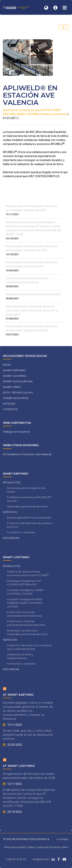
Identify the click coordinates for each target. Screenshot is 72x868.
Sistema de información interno (52, 847)
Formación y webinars (21, 532)
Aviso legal (62, 839)
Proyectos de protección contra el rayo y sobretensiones (29, 647)
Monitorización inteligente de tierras (26, 490)
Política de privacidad (15, 847)
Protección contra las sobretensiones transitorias (24, 614)
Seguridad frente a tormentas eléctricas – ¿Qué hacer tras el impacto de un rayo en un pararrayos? (32, 310)
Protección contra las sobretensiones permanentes (26, 623)
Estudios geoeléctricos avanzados (29, 518)
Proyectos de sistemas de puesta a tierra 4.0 (30, 525)
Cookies (31, 847)
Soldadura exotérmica (54, 114)
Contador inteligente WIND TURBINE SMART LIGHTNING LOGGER (25, 603)
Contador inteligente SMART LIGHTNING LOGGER (25, 592)
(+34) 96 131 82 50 (16, 859)
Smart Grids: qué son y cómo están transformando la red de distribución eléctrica (28, 735)
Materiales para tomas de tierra (27, 506)
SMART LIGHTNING (28, 114)
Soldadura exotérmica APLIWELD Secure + (29, 499)
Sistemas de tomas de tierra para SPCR (27, 110)
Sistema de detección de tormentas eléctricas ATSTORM (28, 573)
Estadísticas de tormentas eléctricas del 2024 (33, 294)
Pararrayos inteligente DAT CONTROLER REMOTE (24, 583)
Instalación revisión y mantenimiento (20, 656)
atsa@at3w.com (41, 859)
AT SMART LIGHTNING (19, 766)
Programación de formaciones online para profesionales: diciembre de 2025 (29, 776)
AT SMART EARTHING (18, 695)
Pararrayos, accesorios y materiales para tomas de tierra (27, 632)
